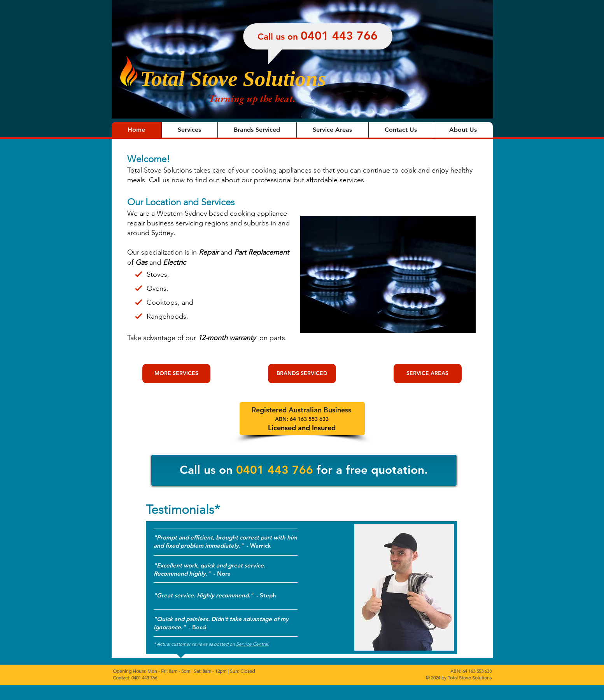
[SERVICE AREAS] (428, 374)
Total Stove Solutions (233, 79)
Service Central (252, 644)
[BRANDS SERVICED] (302, 374)
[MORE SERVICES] (176, 374)
